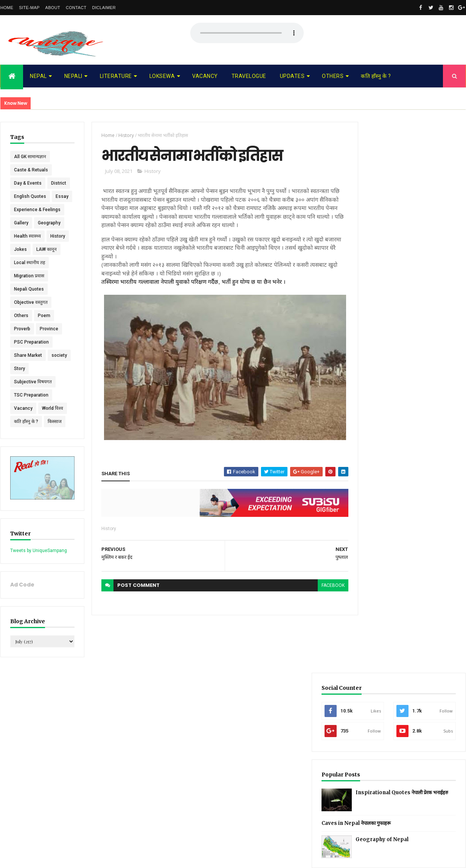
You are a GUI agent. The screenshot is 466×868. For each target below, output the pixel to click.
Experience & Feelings (37, 236)
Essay (20, 223)
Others (333, 76)
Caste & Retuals (31, 170)
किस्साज (55, 448)
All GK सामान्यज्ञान (30, 157)
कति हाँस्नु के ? (376, 76)
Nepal (38, 76)
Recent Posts (380, 331)
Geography (49, 249)
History (58, 263)
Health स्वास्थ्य (27, 263)
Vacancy (205, 76)
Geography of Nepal (421, 289)
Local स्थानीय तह (30, 289)
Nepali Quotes (29, 316)
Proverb (22, 355)
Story (44, 395)
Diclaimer (104, 8)
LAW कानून (47, 276)
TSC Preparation (31, 422)
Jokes (20, 276)
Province (49, 355)
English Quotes (30, 210)
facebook (319, 586)
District (22, 196)
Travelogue (249, 76)
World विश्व (53, 435)
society (22, 395)
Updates (292, 76)
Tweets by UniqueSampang (39, 575)
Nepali (73, 76)
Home (7, 8)
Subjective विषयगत (33, 408)
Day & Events (28, 183)
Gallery (21, 249)
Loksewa (162, 76)
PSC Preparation (31, 369)
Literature (116, 76)
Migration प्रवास (29, 302)
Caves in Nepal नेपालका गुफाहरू (395, 272)
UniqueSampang (43, 857)
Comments (437, 331)
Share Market (28, 382)
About (53, 8)
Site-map (29, 8)
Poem (44, 342)
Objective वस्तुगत (31, 329)
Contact (76, 8)
